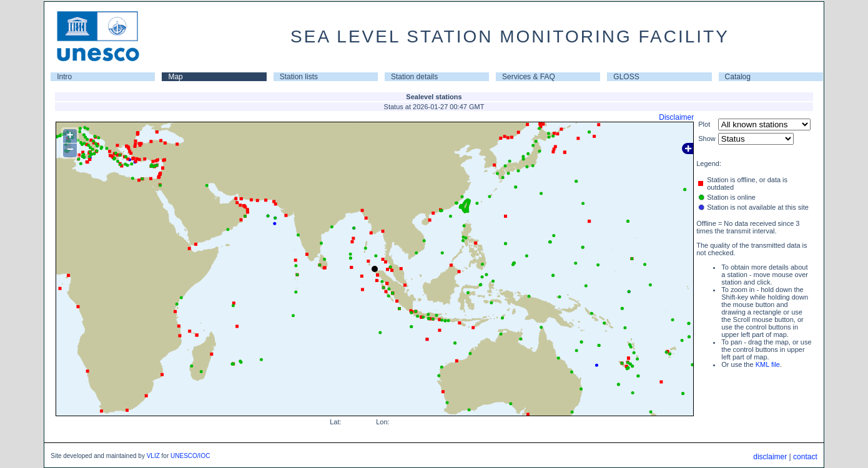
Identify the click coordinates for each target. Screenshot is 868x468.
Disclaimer (676, 117)
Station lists (299, 77)
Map (175, 77)
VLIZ (153, 456)
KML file (768, 364)
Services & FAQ (529, 77)
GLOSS (626, 77)
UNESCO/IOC (190, 456)
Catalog (738, 77)
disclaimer (770, 457)
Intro (64, 77)
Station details (414, 77)
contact (805, 457)
